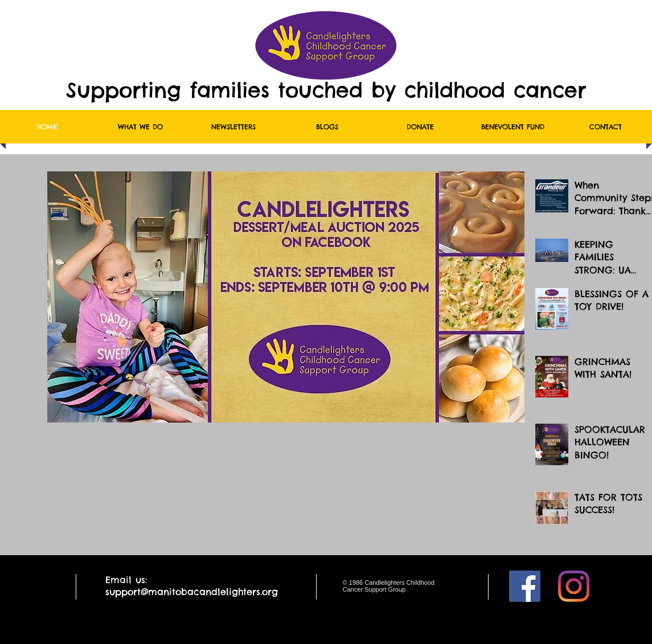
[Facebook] (525, 586)
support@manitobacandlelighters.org (192, 592)
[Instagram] (574, 586)
